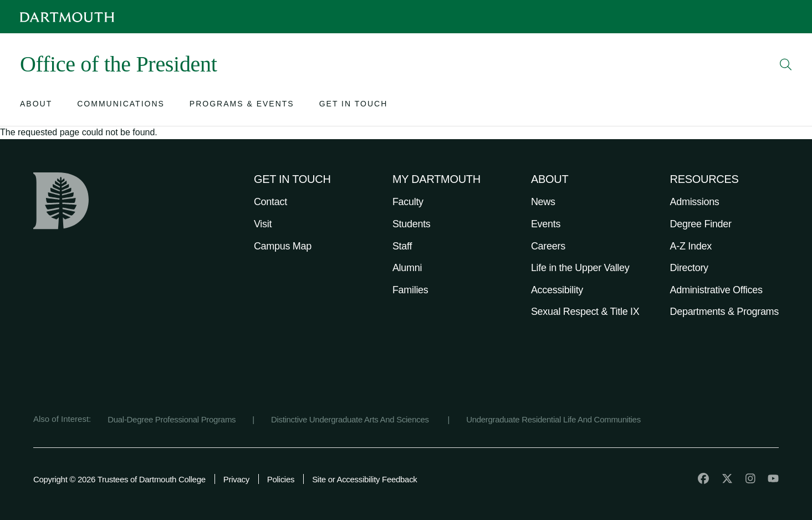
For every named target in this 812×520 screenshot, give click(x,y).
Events (546, 224)
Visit (263, 224)
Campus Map (283, 246)
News (543, 202)
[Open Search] (786, 64)
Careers (548, 246)
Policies (281, 479)
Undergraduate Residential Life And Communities (553, 419)
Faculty (408, 202)
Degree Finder (701, 224)
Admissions (695, 202)
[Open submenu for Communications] (121, 106)
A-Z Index (691, 246)
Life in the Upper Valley (580, 268)
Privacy (236, 479)
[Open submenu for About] (36, 106)
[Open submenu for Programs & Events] (242, 106)
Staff (402, 246)
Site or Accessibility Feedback (364, 479)
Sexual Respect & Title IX (585, 312)
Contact (270, 202)
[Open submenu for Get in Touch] (354, 106)
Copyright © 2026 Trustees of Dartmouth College (119, 479)
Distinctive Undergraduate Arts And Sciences (351, 419)
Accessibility (557, 290)
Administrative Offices (716, 290)
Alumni (407, 268)
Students (412, 224)
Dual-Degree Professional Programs (172, 419)
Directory (689, 268)
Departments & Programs (724, 312)
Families (410, 290)
